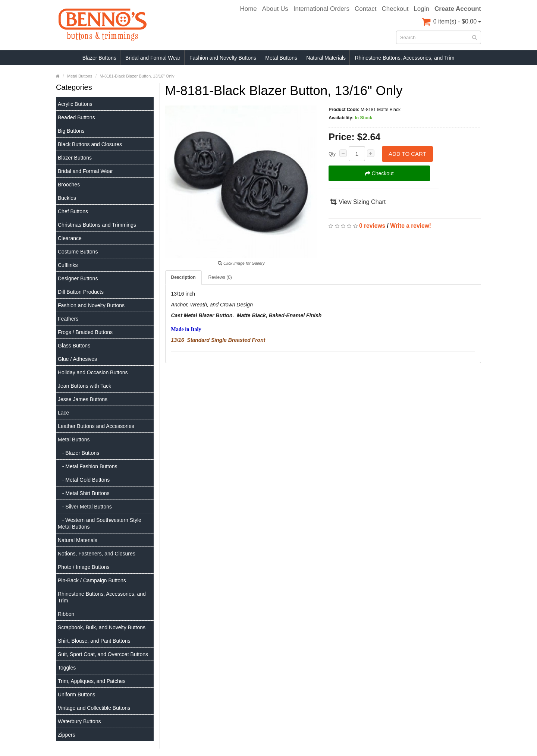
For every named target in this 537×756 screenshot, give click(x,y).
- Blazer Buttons (78, 453)
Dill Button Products (81, 292)
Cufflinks (68, 265)
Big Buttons (71, 131)
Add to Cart (407, 154)
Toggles (67, 668)
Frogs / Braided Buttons (85, 332)
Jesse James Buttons (83, 399)
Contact (366, 9)
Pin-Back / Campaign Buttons (92, 580)
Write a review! (411, 226)
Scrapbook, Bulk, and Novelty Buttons (102, 627)
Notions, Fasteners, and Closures (97, 554)
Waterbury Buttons (79, 721)
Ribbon (66, 614)
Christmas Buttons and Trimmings (97, 225)
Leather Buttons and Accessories (96, 426)
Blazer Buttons (99, 58)
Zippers (67, 735)
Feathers (68, 319)
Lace (63, 413)
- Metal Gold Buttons (84, 480)
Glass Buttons (74, 346)
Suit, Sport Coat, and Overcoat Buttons (103, 654)
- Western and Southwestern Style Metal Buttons (100, 523)
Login (421, 9)
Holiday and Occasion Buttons (93, 372)
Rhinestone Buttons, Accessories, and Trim (404, 58)
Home (248, 9)
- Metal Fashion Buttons (88, 466)
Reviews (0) (220, 277)
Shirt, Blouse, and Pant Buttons (94, 641)
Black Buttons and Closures (90, 144)
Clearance (70, 238)
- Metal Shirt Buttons (84, 493)
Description (183, 277)
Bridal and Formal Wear (153, 58)
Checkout (395, 9)
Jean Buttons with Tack (84, 386)
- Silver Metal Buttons (85, 507)
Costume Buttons (78, 252)
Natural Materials (326, 58)
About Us (275, 9)
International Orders (321, 9)
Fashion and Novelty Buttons (223, 58)
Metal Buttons (281, 58)
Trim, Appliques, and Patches (92, 681)
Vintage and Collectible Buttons (94, 708)
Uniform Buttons (76, 694)
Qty (332, 154)
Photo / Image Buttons (84, 567)
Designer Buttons (78, 278)
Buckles (67, 198)
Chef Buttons (73, 211)
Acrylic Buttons (75, 104)
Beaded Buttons (76, 117)
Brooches (69, 185)
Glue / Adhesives (77, 359)
